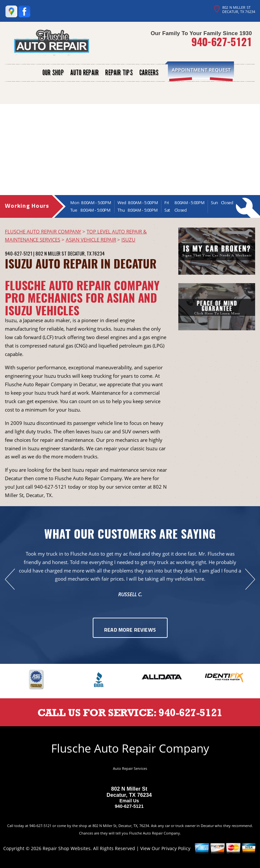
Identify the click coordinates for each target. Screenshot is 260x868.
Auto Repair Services (130, 768)
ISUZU (128, 240)
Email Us (129, 801)
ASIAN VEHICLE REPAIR (91, 240)
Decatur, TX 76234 (86, 253)
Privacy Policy (176, 848)
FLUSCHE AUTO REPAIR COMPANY (43, 231)
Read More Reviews (130, 630)
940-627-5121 (222, 41)
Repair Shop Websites (67, 848)
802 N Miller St (51, 253)
